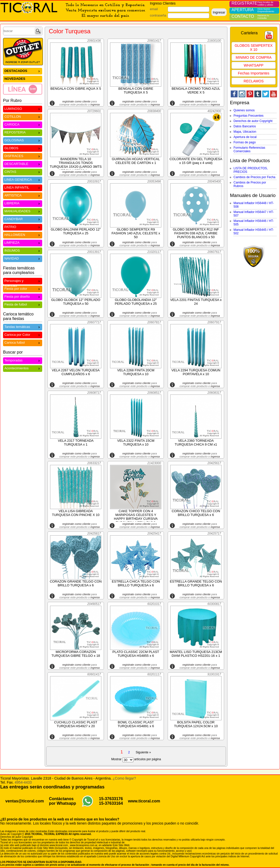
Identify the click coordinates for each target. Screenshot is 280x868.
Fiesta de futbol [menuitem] (23, 304)
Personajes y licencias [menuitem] (23, 281)
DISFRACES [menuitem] (23, 156)
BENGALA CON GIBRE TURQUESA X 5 (136, 90)
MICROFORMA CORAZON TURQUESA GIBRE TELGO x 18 (76, 654)
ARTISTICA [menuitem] (23, 195)
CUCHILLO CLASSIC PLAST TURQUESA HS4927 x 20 (76, 724)
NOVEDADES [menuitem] (15, 79)
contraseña (158, 15)
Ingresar (219, 12)
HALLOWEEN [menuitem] (23, 234)
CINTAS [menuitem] (23, 171)
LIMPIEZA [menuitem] (23, 242)
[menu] (23, 81)
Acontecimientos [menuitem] (23, 368)
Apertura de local (245, 137)
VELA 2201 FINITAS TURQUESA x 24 (196, 302)
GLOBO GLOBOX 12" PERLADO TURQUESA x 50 (76, 302)
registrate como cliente (76, 101)
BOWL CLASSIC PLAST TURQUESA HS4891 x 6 (136, 724)
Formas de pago (245, 142)
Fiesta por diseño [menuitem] (23, 296)
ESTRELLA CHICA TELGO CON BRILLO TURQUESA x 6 (136, 583)
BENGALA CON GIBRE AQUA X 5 (76, 89)
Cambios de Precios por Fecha (254, 177)
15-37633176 (111, 799)
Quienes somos (244, 110)
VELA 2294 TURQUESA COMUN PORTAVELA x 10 (196, 372)
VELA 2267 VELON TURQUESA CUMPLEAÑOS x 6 (76, 372)
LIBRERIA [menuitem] (23, 203)
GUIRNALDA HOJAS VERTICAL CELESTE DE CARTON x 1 (136, 161)
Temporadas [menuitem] (23, 360)
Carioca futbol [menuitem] (23, 342)
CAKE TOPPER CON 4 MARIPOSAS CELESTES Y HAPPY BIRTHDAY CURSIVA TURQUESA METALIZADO (136, 517)
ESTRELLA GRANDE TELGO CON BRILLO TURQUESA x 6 (196, 583)
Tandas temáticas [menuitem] (23, 326)
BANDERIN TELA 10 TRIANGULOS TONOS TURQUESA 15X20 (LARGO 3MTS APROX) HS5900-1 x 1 (76, 165)
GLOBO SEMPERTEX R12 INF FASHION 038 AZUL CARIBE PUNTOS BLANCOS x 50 (196, 233)
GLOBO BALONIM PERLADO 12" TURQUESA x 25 (76, 231)
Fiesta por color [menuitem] (23, 288)
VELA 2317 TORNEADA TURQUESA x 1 (76, 443)
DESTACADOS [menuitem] (23, 71)
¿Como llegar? (124, 778)
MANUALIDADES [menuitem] (23, 211)
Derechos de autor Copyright (253, 121)
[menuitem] (23, 89)
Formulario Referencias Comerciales (249, 149)
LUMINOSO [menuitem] (23, 108)
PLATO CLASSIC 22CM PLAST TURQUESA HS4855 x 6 (136, 654)
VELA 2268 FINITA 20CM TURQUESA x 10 (136, 372)
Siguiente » (143, 752)
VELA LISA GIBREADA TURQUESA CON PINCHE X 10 (76, 513)
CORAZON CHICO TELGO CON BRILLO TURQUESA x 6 (196, 513)
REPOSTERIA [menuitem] (23, 132)
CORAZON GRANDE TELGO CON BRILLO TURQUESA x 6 (76, 583)
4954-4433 (23, 782)
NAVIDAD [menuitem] (23, 258)
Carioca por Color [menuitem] (23, 334)
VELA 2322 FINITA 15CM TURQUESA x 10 (136, 443)
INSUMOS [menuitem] (23, 250)
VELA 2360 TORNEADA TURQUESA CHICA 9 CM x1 (196, 443)
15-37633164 (111, 803)
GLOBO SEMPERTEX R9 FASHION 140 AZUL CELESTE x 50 (136, 233)
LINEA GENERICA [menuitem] (23, 179)
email (154, 9)
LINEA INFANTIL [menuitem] (23, 187)
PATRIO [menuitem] (23, 227)
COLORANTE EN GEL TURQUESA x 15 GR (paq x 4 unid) (196, 161)
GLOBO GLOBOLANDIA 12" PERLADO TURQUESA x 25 (136, 302)
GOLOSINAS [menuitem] (23, 140)
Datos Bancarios (245, 126)
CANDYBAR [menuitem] (23, 219)
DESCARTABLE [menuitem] (23, 164)
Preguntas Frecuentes (248, 116)
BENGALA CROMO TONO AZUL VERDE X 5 (196, 90)
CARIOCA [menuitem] (23, 124)
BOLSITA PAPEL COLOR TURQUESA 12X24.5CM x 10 (196, 724)
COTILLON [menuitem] (23, 116)
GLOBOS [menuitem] (23, 148)
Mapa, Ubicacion (245, 132)
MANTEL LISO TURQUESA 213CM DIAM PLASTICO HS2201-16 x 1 (196, 654)
